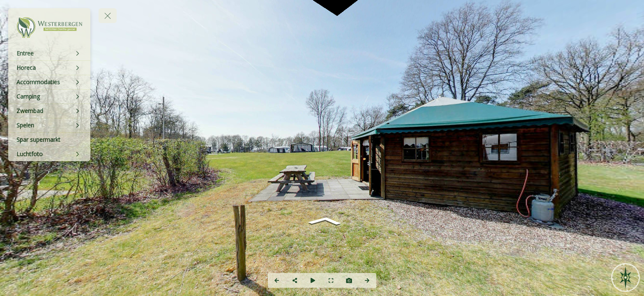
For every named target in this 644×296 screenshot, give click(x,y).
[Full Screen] (331, 280)
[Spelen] (49, 125)
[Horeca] (49, 68)
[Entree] (49, 53)
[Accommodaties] (49, 82)
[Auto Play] (313, 280)
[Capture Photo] (349, 280)
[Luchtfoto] (49, 154)
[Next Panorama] (367, 280)
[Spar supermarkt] (49, 140)
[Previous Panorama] (277, 280)
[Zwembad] (49, 111)
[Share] (295, 280)
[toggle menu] (108, 16)
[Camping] (49, 97)
